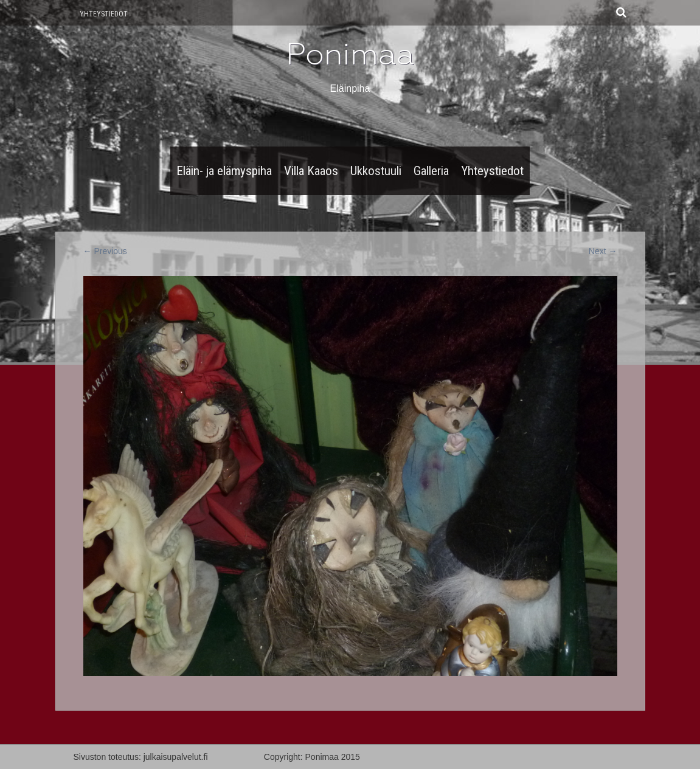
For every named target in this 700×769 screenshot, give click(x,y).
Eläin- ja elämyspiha (224, 171)
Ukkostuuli (376, 171)
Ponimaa (350, 54)
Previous (105, 251)
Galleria (431, 171)
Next (603, 251)
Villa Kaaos (311, 171)
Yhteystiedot (104, 14)
